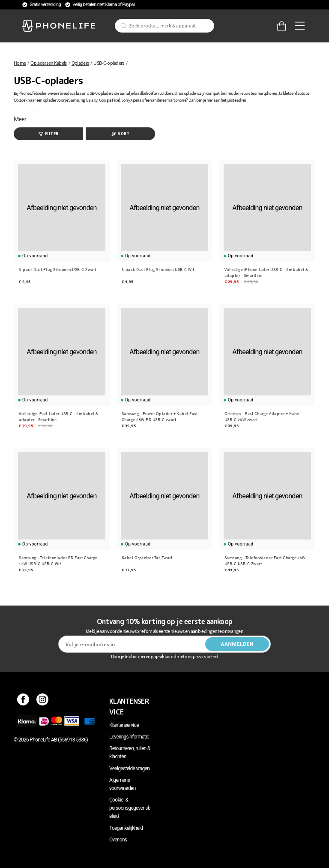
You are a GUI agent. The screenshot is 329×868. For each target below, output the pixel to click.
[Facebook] (23, 701)
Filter (49, 134)
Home (20, 63)
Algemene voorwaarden (123, 784)
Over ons (118, 840)
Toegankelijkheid (126, 828)
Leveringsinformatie (129, 737)
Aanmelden (237, 644)
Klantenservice (124, 725)
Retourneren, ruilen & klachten (130, 752)
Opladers (80, 63)
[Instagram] (43, 701)
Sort (120, 134)
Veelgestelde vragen (129, 769)
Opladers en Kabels (48, 63)
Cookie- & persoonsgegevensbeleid (130, 808)
